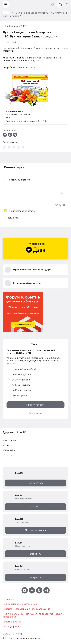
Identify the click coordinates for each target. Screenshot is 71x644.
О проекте (8, 599)
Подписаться (35, 483)
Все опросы (35, 413)
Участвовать (36, 507)
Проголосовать (35, 405)
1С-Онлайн (9, 450)
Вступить (36, 554)
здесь (32, 67)
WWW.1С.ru (9, 441)
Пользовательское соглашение (20, 604)
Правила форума (12, 622)
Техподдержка (11, 627)
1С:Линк (7, 445)
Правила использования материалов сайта (26, 609)
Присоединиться (35, 530)
